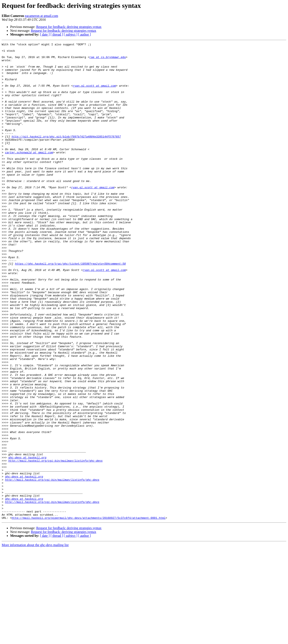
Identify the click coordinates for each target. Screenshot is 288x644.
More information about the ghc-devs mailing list (35, 640)
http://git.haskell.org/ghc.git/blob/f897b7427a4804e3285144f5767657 (66, 155)
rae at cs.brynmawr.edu (108, 60)
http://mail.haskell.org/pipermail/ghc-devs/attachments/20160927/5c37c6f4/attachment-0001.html (89, 613)
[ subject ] (71, 34)
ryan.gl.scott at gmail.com (94, 94)
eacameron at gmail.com (41, 16)
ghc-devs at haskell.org (27, 541)
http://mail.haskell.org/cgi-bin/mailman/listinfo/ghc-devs (55, 544)
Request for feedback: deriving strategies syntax (69, 27)
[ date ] (45, 34)
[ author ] (85, 34)
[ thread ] (57, 34)
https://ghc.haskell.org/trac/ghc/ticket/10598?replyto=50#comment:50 (70, 308)
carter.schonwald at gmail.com (29, 175)
